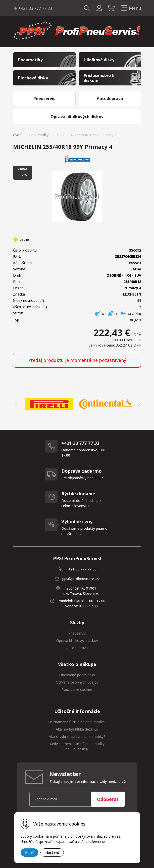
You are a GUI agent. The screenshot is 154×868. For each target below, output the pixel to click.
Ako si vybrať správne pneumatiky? (77, 736)
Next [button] (139, 404)
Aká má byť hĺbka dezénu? (77, 729)
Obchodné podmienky (77, 675)
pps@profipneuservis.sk (81, 579)
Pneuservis (77, 633)
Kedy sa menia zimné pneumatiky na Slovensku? (77, 746)
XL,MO (136, 320)
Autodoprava (77, 648)
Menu (130, 8)
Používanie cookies (77, 689)
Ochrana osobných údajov (77, 682)
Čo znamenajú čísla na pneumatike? (77, 722)
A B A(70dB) (118, 314)
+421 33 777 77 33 (35, 8)
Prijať (30, 852)
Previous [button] (16, 404)
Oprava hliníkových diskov (77, 640)
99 (139, 300)
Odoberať (108, 799)
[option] (49, 404)
